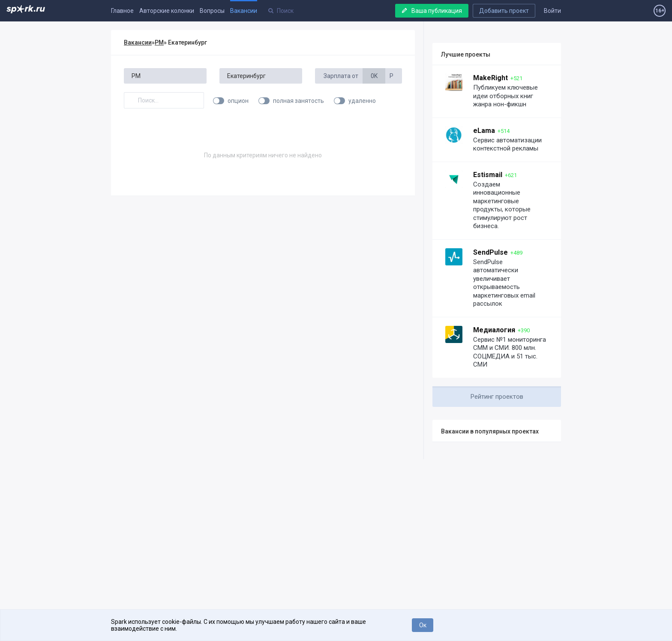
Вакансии (244, 11)
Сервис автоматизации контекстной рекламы (507, 144)
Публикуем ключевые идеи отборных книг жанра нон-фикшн (505, 96)
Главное (122, 11)
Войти (552, 11)
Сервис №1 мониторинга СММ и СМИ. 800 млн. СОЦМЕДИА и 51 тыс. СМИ (510, 352)
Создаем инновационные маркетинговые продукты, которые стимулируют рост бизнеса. (502, 205)
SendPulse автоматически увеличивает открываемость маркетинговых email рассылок (504, 283)
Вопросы (212, 11)
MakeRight (490, 78)
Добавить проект (504, 11)
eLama (484, 131)
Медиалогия (494, 330)
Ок (423, 625)
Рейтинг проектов (497, 397)
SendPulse (490, 252)
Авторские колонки (167, 11)
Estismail (488, 175)
